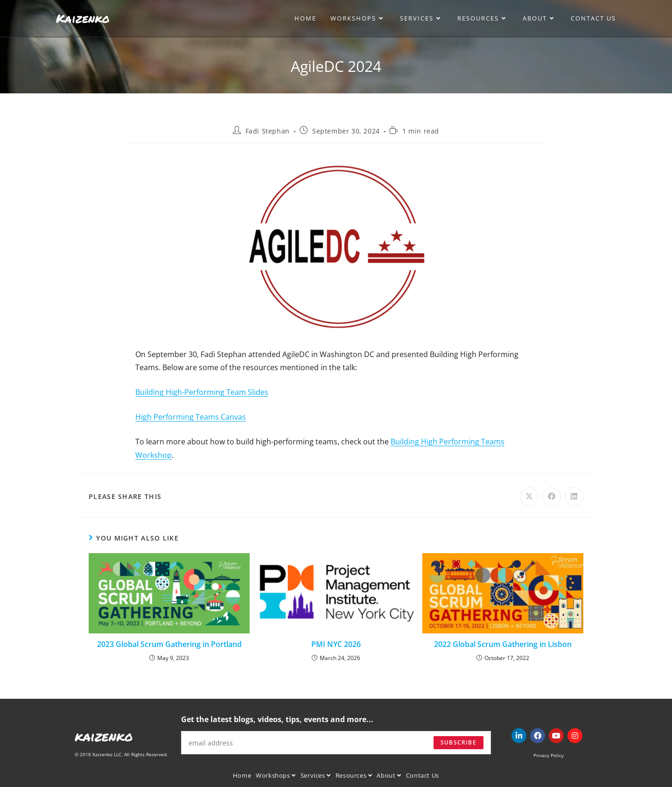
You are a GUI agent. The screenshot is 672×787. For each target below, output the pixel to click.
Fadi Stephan (268, 131)
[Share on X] (529, 497)
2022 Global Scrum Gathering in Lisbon (503, 644)
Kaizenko (83, 18)
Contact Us (423, 775)
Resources (354, 775)
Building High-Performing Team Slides (202, 392)
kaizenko (104, 736)
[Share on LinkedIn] (574, 497)
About (389, 775)
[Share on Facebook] (552, 497)
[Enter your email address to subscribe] (336, 743)
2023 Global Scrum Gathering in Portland (169, 644)
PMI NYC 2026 (336, 644)
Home (242, 775)
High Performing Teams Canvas (191, 417)
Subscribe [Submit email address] (458, 742)
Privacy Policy (549, 755)
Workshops (276, 775)
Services (316, 775)
